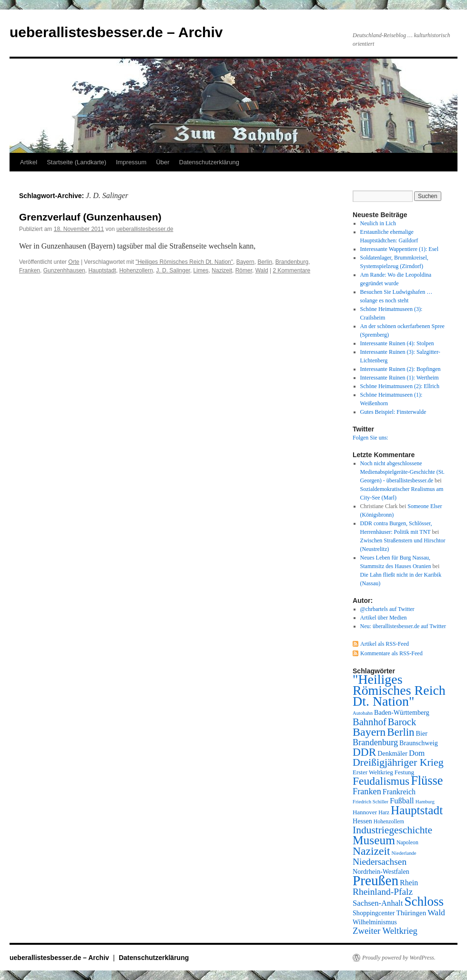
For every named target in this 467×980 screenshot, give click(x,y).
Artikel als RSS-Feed (385, 644)
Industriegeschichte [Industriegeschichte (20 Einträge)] (392, 830)
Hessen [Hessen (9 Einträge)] (362, 821)
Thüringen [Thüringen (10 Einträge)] (411, 913)
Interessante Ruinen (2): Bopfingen (401, 369)
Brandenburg (292, 262)
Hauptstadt (102, 270)
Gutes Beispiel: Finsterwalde (393, 412)
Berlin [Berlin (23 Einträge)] (401, 732)
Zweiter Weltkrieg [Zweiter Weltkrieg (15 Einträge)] (385, 931)
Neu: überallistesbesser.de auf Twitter (403, 626)
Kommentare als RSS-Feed (391, 653)
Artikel (29, 162)
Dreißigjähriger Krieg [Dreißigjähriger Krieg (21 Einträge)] (398, 762)
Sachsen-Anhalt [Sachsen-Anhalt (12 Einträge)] (378, 903)
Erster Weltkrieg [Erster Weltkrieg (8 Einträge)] (373, 772)
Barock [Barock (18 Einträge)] (402, 722)
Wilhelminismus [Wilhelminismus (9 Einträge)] (375, 922)
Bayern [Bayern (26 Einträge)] (369, 732)
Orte (74, 262)
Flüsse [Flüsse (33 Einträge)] (427, 781)
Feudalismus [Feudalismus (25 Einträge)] (381, 781)
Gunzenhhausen (64, 270)
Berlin (265, 262)
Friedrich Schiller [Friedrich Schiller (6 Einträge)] (371, 802)
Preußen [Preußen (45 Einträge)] (376, 880)
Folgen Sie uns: (371, 438)
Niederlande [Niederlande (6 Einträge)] (404, 853)
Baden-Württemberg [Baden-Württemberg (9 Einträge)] (402, 712)
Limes (201, 270)
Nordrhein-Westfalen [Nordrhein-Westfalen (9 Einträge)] (381, 871)
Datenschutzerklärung (209, 162)
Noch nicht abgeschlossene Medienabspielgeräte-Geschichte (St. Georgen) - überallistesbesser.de (402, 472)
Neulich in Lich (378, 223)
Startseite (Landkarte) (76, 162)
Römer (244, 270)
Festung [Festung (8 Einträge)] (404, 772)
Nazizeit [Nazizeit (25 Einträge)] (371, 851)
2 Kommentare (291, 270)
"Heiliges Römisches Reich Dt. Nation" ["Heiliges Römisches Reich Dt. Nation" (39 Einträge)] (399, 690)
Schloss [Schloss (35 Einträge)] (424, 901)
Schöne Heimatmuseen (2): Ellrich (400, 386)
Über (162, 162)
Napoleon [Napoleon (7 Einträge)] (407, 842)
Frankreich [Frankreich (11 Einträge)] (399, 792)
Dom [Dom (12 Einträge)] (417, 753)
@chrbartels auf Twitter (387, 609)
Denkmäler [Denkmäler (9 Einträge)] (392, 753)
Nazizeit (222, 270)
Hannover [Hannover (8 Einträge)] (365, 812)
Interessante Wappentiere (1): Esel (399, 249)
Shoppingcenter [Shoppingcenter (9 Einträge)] (374, 913)
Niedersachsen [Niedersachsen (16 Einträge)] (380, 862)
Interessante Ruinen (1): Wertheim (400, 378)
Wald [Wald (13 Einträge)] (436, 912)
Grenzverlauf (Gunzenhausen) (90, 217)
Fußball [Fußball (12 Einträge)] (402, 801)
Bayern (245, 262)
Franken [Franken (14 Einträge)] (367, 791)
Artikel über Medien (384, 618)
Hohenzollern (136, 270)
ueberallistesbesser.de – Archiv (116, 32)
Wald (262, 270)
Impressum (131, 162)
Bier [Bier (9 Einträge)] (422, 733)
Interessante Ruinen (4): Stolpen (397, 343)
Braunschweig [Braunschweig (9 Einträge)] (419, 743)
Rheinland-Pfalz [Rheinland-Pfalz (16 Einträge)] (383, 892)
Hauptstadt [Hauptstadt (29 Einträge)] (417, 810)
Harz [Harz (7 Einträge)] (384, 812)
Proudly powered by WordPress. (399, 958)
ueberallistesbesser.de (145, 229)
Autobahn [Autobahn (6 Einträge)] (363, 713)
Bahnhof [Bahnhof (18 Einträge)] (370, 722)
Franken (30, 270)
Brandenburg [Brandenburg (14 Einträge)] (375, 742)
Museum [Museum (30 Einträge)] (374, 840)
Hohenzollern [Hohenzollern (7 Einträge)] (389, 821)
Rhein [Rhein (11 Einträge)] (409, 883)
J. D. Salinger (173, 270)
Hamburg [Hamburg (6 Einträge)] (425, 802)
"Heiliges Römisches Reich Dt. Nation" (184, 262)
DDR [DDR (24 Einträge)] (364, 752)
